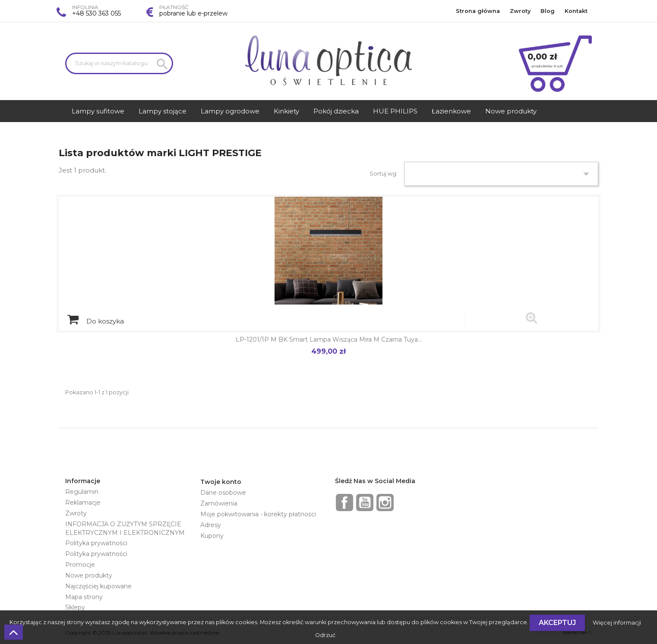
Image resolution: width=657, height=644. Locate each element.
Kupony (212, 536)
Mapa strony (84, 597)
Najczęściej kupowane (98, 586)
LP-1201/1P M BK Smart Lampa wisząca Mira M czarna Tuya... (329, 339)
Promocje (80, 565)
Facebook (344, 503)
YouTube (365, 503)
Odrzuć (325, 635)
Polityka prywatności (96, 543)
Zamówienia (219, 503)
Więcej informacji (617, 623)
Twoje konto (221, 482)
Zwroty (520, 11)
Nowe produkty (89, 575)
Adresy (211, 525)
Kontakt (576, 11)
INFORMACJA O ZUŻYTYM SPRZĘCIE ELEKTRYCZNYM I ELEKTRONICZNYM (125, 528)
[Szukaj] (119, 63)
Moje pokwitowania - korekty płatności (258, 514)
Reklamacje (83, 503)
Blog (548, 11)
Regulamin (82, 492)
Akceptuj (557, 623)
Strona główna (478, 11)
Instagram (385, 503)
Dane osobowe (223, 493)
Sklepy (75, 607)
